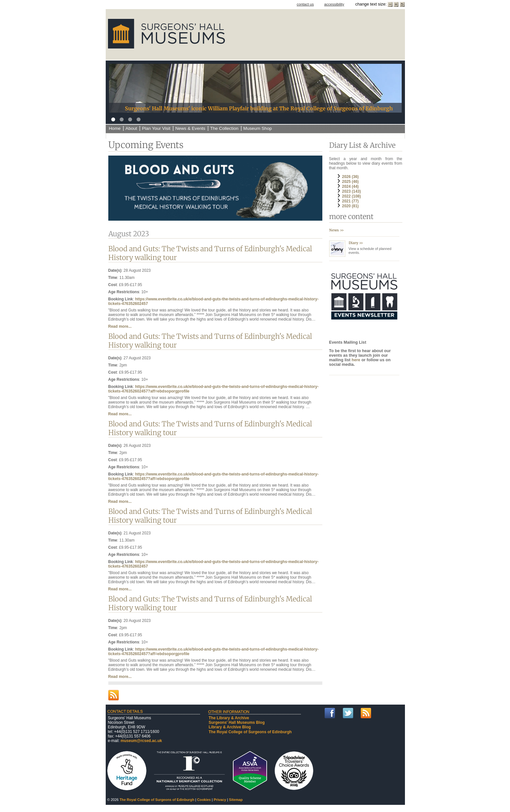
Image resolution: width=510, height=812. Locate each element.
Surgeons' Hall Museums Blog (237, 723)
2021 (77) (350, 201)
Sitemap (236, 800)
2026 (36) (350, 177)
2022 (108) (352, 196)
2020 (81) (350, 206)
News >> (336, 230)
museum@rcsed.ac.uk (141, 741)
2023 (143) (352, 191)
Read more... (120, 326)
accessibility (334, 4)
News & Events (190, 128)
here (356, 360)
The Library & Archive (229, 718)
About (131, 128)
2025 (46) (350, 182)
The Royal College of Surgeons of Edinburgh (250, 732)
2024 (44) (350, 186)
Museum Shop (258, 128)
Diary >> (356, 243)
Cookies (204, 800)
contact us (305, 4)
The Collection (224, 128)
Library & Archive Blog (230, 727)
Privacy (220, 800)
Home (115, 128)
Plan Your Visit (156, 128)
